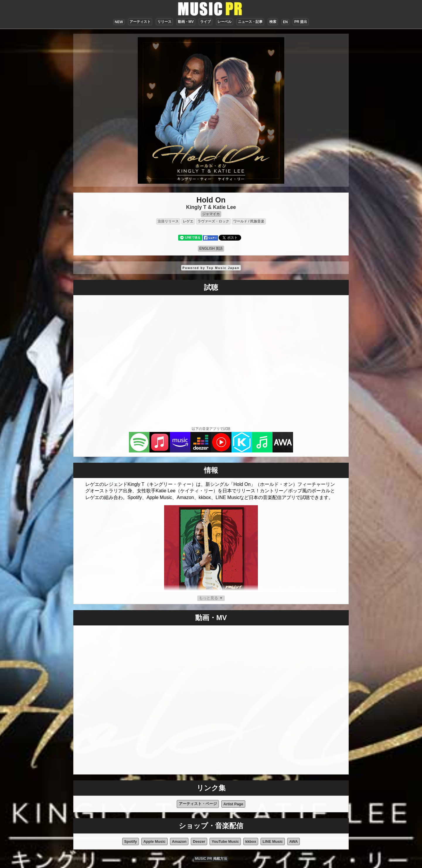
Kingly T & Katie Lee (211, 207)
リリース (164, 22)
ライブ (205, 22)
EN (285, 22)
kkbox (251, 841)
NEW (119, 22)
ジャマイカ (211, 214)
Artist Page (233, 804)
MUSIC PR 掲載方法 (211, 859)
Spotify (131, 841)
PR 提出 (301, 22)
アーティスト (140, 22)
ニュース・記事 (250, 22)
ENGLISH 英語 (211, 249)
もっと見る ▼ (211, 598)
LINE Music (273, 841)
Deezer (199, 841)
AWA (293, 841)
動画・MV (186, 22)
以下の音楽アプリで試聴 (211, 429)
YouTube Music (225, 841)
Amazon (179, 841)
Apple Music (154, 841)
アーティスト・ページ (198, 804)
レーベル (224, 22)
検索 (273, 22)
